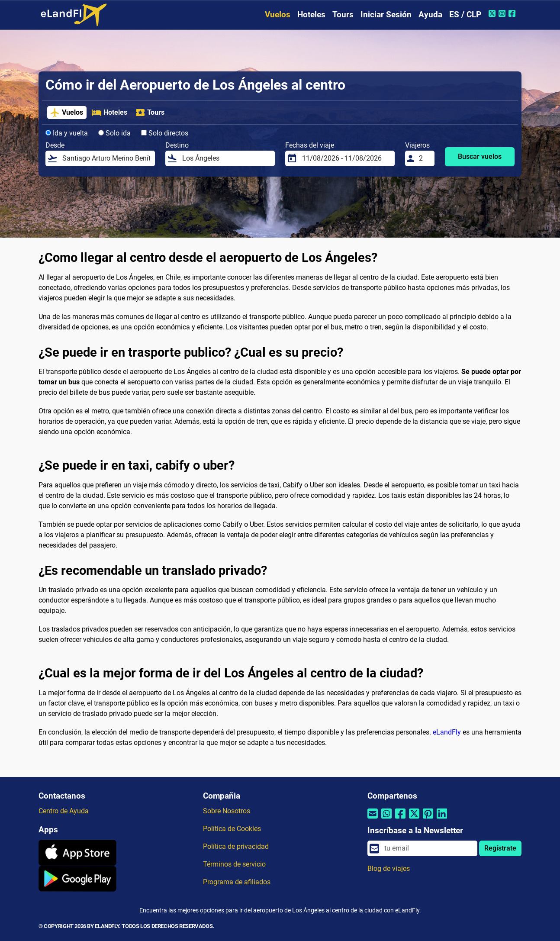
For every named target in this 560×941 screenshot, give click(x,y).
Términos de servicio (234, 864)
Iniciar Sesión (386, 15)
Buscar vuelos (480, 156)
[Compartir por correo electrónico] (373, 819)
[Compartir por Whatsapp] (386, 819)
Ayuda (430, 15)
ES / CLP (465, 15)
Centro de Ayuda (64, 811)
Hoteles (311, 15)
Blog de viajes (389, 868)
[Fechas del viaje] (346, 158)
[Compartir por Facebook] (400, 819)
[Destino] (226, 158)
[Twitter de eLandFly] (493, 13)
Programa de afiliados (237, 882)
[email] (428, 848)
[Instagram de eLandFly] (503, 13)
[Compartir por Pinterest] (428, 819)
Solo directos (165, 133)
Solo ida (114, 133)
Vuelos (278, 15)
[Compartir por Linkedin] (442, 819)
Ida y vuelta (67, 133)
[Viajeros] (424, 158)
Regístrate (500, 848)
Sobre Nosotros (227, 811)
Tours (343, 15)
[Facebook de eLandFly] (513, 13)
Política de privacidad (236, 846)
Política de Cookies (232, 829)
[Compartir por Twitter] (414, 819)
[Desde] (106, 158)
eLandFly (447, 732)
